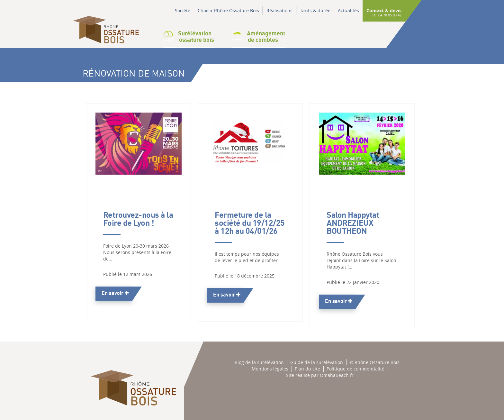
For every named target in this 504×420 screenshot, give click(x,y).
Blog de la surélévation (259, 362)
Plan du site (307, 369)
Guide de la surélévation (317, 362)
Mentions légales (270, 369)
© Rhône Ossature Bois (374, 362)
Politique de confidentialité (355, 369)
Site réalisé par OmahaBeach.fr (320, 375)
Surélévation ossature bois (189, 36)
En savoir (115, 293)
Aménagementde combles (258, 36)
